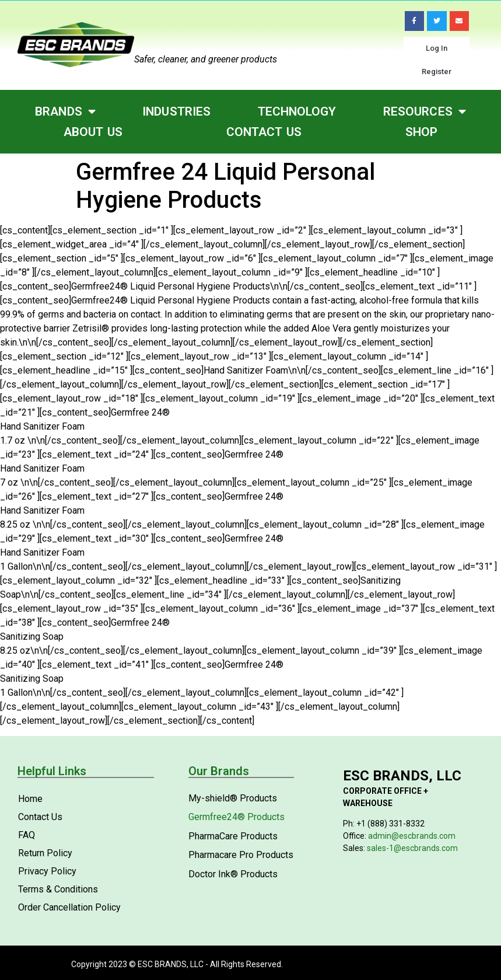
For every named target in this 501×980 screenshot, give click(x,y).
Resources (425, 112)
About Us (93, 132)
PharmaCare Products (233, 836)
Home (30, 799)
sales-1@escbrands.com (412, 848)
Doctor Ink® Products (233, 874)
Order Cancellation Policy (69, 907)
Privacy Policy (47, 871)
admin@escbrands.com (412, 836)
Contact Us (264, 132)
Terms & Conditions (58, 889)
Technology (297, 111)
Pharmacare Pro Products (241, 855)
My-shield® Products (233, 798)
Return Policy (45, 853)
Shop (421, 132)
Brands (65, 112)
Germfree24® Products (237, 817)
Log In (437, 48)
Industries (176, 111)
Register (437, 72)
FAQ (27, 835)
